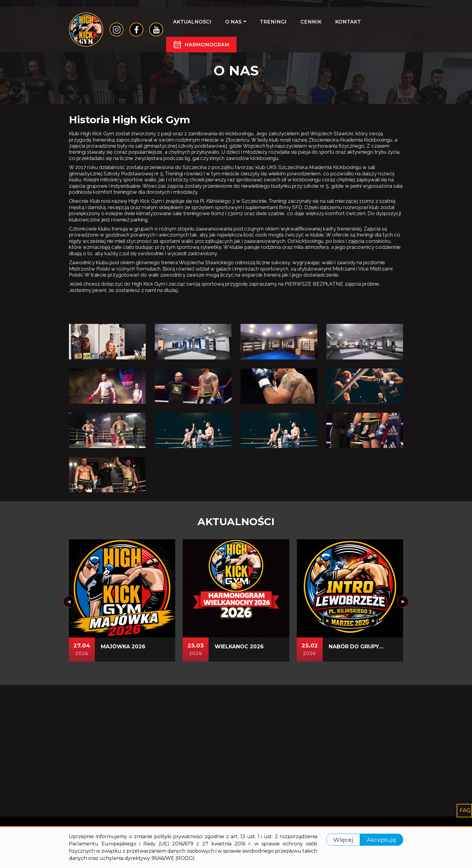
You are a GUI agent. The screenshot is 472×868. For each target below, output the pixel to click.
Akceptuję (381, 840)
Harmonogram (209, 48)
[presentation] (69, 728)
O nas (231, 25)
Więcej (343, 840)
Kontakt (324, 25)
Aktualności (194, 25)
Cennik (293, 25)
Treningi (262, 25)
